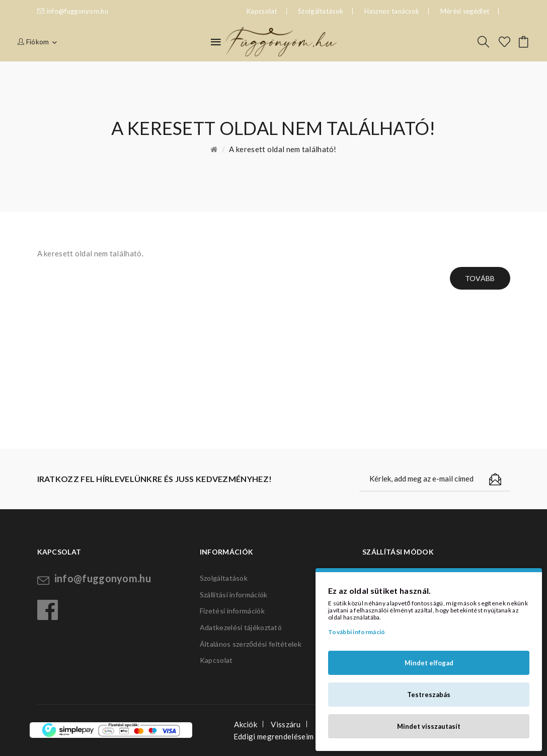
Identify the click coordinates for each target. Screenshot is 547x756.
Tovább (480, 278)
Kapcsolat (216, 660)
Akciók (246, 724)
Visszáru (286, 724)
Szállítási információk (234, 595)
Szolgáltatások (321, 11)
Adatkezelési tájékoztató (241, 627)
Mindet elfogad (429, 663)
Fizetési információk (232, 611)
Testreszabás (429, 695)
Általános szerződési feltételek (251, 644)
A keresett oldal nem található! (283, 149)
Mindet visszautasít (429, 726)
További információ (357, 632)
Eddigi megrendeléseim (273, 736)
